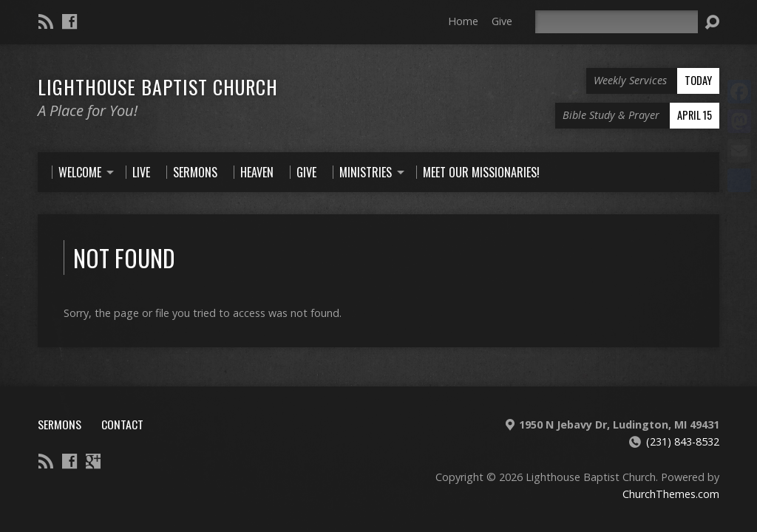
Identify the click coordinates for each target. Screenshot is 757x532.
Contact (122, 424)
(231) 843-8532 (683, 441)
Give (502, 21)
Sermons (60, 424)
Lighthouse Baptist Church (158, 86)
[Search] (617, 22)
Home (463, 21)
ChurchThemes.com (671, 494)
